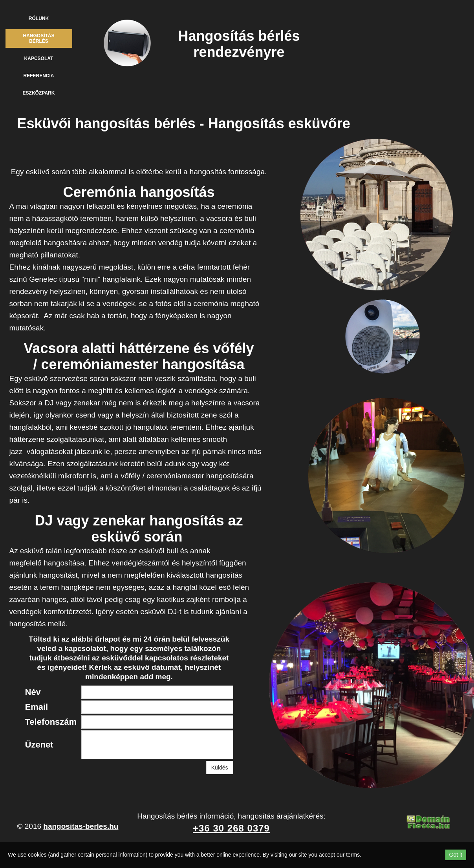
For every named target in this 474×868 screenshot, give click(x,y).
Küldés (220, 768)
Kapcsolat (39, 58)
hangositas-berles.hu (81, 826)
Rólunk (39, 18)
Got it (456, 855)
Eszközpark (39, 93)
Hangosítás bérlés (38, 38)
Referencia (38, 76)
